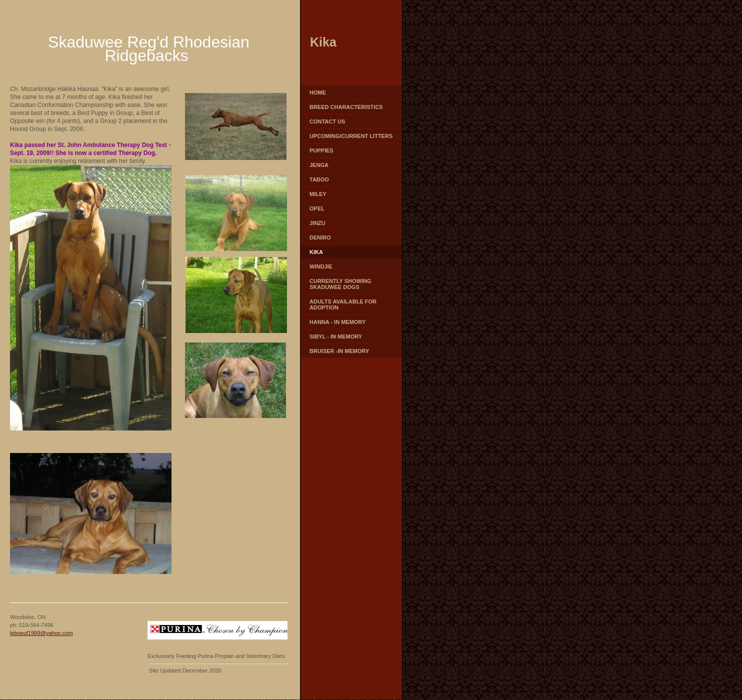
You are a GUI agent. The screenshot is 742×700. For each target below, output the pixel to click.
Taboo (319, 179)
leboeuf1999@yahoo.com (41, 633)
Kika (316, 252)
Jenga (319, 165)
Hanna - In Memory (337, 322)
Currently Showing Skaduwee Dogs (340, 284)
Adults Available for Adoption (343, 304)
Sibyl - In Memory (336, 336)
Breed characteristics (346, 107)
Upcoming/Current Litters (351, 136)
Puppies (321, 150)
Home (318, 92)
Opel (317, 208)
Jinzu (317, 223)
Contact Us (327, 121)
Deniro (320, 237)
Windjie (321, 266)
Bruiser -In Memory (339, 351)
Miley (318, 194)
